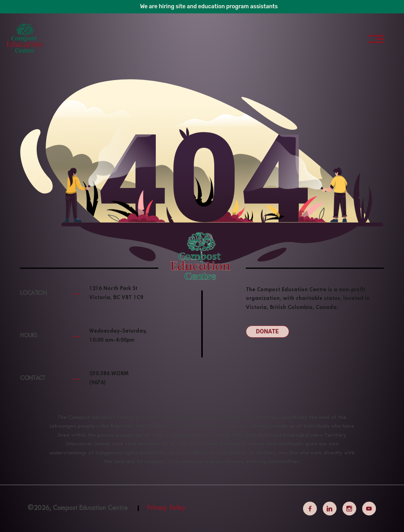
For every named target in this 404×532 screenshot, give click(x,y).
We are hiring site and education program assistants (209, 7)
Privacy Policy (166, 508)
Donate (267, 331)
